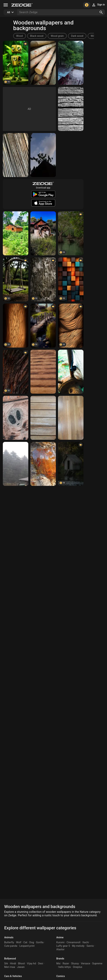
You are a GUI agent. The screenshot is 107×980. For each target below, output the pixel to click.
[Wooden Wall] (71, 109)
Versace (86, 963)
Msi (59, 963)
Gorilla (40, 942)
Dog (32, 942)
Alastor (60, 949)
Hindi (13, 963)
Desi (41, 963)
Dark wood (77, 36)
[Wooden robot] (16, 63)
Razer (66, 963)
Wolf (19, 942)
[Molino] (43, 233)
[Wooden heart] (43, 464)
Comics (61, 976)
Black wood (37, 36)
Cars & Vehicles (13, 976)
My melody (78, 946)
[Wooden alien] (16, 418)
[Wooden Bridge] (43, 326)
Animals (9, 937)
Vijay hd (32, 963)
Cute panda (11, 946)
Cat (25, 942)
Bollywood (10, 959)
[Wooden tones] (71, 372)
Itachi (86, 942)
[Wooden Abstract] (16, 326)
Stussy (75, 963)
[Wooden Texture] (43, 279)
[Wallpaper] (16, 372)
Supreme (97, 963)
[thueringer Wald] (16, 464)
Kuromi (60, 942)
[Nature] (71, 63)
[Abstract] (71, 279)
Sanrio (90, 946)
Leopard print (27, 946)
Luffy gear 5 (63, 946)
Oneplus (78, 967)
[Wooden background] (71, 418)
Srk (6, 963)
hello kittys (65, 967)
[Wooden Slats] (43, 418)
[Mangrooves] (71, 233)
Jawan (21, 967)
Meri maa (10, 967)
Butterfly (9, 942)
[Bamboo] (16, 155)
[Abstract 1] (71, 326)
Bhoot (21, 963)
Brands (60, 959)
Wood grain (57, 36)
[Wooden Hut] (71, 464)
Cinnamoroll (74, 942)
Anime (60, 937)
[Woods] (43, 63)
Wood (20, 36)
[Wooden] (16, 279)
